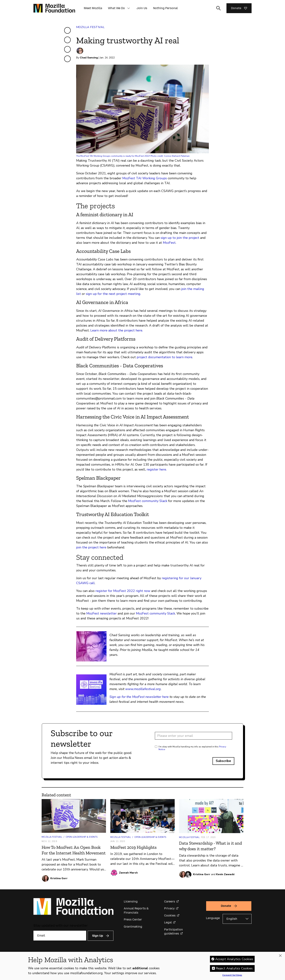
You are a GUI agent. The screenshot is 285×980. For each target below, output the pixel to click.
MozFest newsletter (102, 613)
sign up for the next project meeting (113, 294)
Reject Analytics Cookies (234, 970)
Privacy (169, 908)
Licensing (131, 901)
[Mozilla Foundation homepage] (54, 8)
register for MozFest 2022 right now (123, 591)
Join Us (142, 8)
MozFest (169, 243)
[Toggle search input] (218, 8)
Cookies (170, 915)
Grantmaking (133, 927)
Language (213, 918)
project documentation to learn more (164, 357)
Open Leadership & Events (82, 837)
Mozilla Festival (90, 27)
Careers (170, 901)
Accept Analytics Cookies (234, 960)
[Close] (280, 957)
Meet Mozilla (93, 8)
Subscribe (223, 761)
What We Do (116, 8)
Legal (168, 922)
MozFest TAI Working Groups (145, 178)
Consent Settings (232, 977)
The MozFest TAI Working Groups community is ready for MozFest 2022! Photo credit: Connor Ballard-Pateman (133, 156)
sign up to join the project (180, 238)
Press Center (133, 919)
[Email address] (193, 736)
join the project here (91, 547)
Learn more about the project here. (117, 330)
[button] (129, 8)
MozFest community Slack (148, 501)
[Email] (60, 936)
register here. (157, 469)
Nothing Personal (165, 8)
